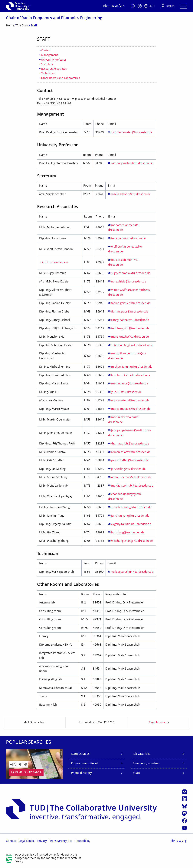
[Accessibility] (140, 6)
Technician (48, 74)
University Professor (54, 60)
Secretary (47, 64)
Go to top (177, 841)
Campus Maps (80, 754)
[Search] (167, 6)
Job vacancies (142, 754)
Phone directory (81, 773)
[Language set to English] (150, 6)
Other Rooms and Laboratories (61, 78)
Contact (46, 51)
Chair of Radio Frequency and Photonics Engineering (54, 18)
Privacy (42, 841)
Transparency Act (61, 841)
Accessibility (83, 841)
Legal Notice (27, 841)
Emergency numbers (146, 764)
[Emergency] (133, 6)
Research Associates (54, 69)
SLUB (136, 773)
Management (49, 55)
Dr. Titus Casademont (55, 263)
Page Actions (157, 723)
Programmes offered (85, 764)
